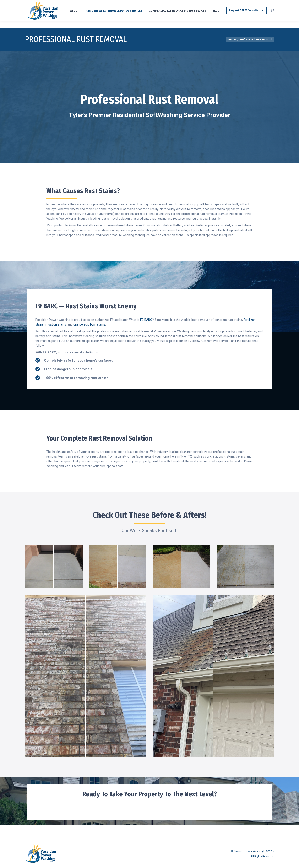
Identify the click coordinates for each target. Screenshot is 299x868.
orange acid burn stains (89, 324)
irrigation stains (56, 324)
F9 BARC (146, 320)
